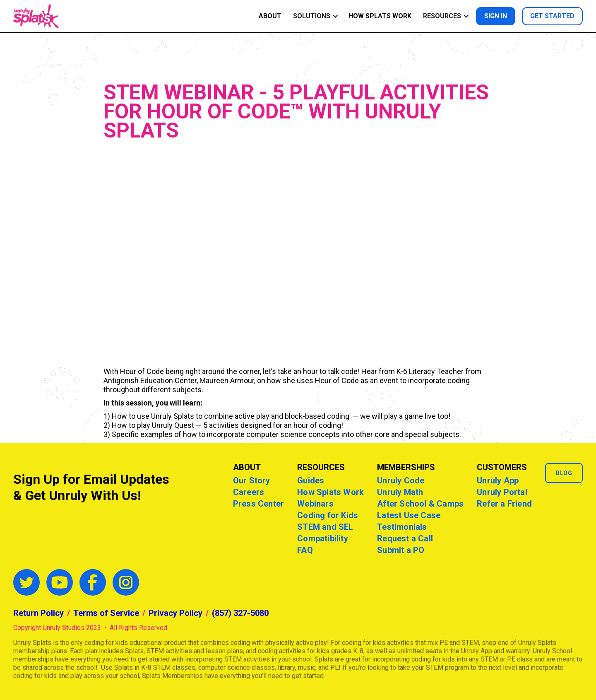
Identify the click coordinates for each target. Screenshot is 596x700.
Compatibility (323, 538)
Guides (311, 480)
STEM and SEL (325, 527)
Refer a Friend (504, 504)
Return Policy (38, 613)
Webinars (315, 504)
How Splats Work (380, 16)
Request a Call (405, 538)
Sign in (496, 16)
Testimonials (402, 527)
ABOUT (270, 16)
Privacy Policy (175, 613)
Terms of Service (106, 613)
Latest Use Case (409, 515)
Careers (249, 492)
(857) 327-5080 (240, 613)
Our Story (252, 480)
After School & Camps (420, 504)
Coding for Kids (328, 515)
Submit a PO (401, 550)
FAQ (305, 550)
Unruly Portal (502, 492)
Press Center (258, 504)
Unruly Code (401, 480)
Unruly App (498, 480)
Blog (564, 473)
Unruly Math (400, 492)
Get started (552, 16)
